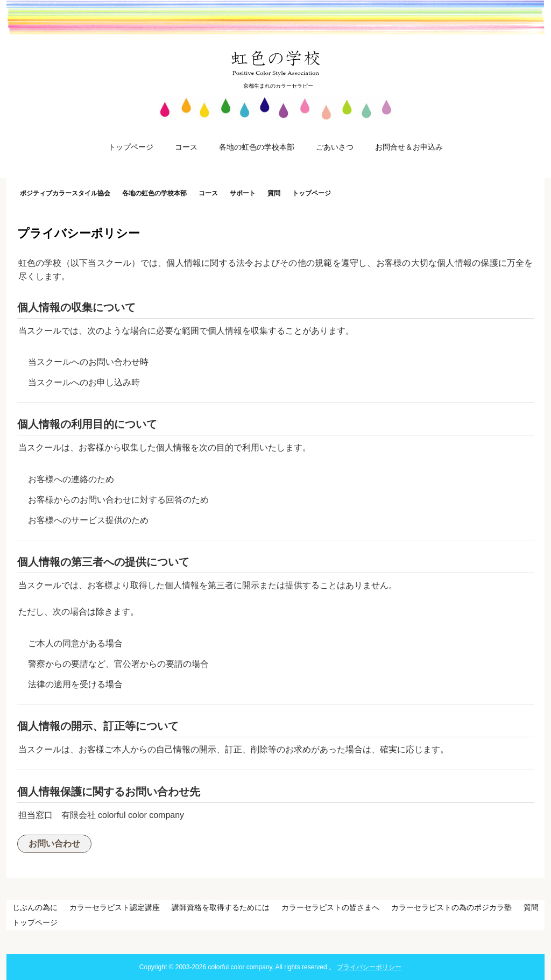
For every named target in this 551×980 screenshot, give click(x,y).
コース (186, 147)
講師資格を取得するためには (221, 907)
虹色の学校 (276, 63)
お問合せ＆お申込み (409, 147)
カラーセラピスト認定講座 (115, 907)
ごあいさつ (335, 147)
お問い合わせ (54, 844)
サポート (243, 193)
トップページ (131, 147)
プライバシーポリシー (369, 967)
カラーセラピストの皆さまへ (330, 907)
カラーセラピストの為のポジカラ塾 (451, 907)
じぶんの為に (35, 907)
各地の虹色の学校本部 (257, 147)
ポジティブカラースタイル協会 (65, 193)
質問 (274, 193)
